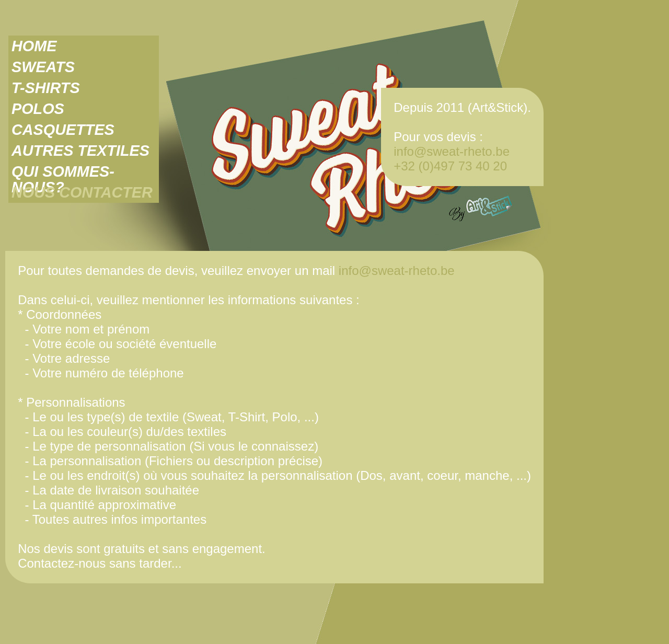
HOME (34, 46)
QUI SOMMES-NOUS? (63, 171)
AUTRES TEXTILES (80, 151)
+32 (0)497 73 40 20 (450, 166)
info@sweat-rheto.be (452, 151)
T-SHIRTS (46, 88)
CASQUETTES (63, 130)
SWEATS (43, 67)
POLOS (38, 109)
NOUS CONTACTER (82, 192)
